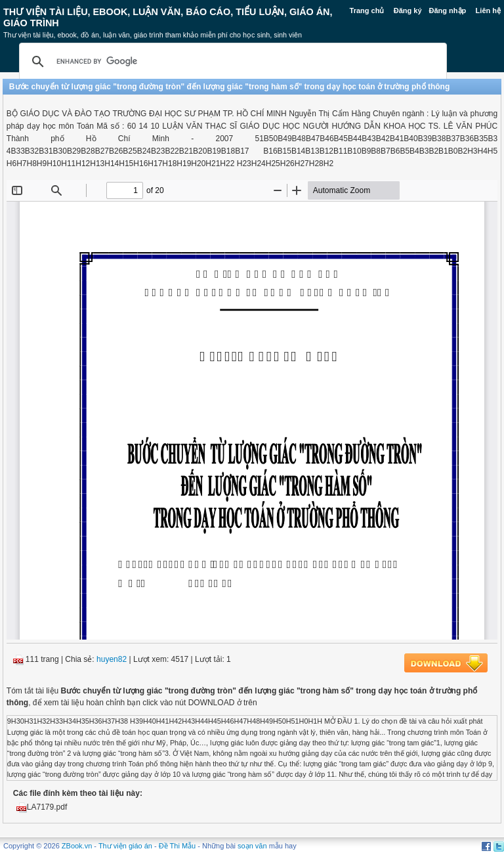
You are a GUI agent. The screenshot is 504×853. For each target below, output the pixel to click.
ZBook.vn (77, 846)
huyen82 (112, 659)
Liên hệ (488, 11)
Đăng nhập (448, 11)
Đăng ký (408, 11)
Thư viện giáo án (125, 846)
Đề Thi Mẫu (177, 846)
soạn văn (252, 846)
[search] (231, 62)
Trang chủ (367, 11)
